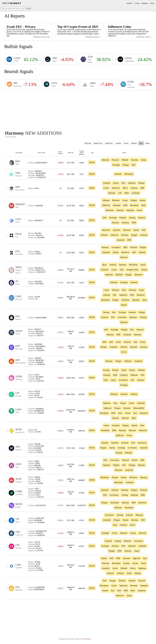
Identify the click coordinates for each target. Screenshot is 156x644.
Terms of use (87, 639)
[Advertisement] (78, 110)
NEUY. (12, 3)
